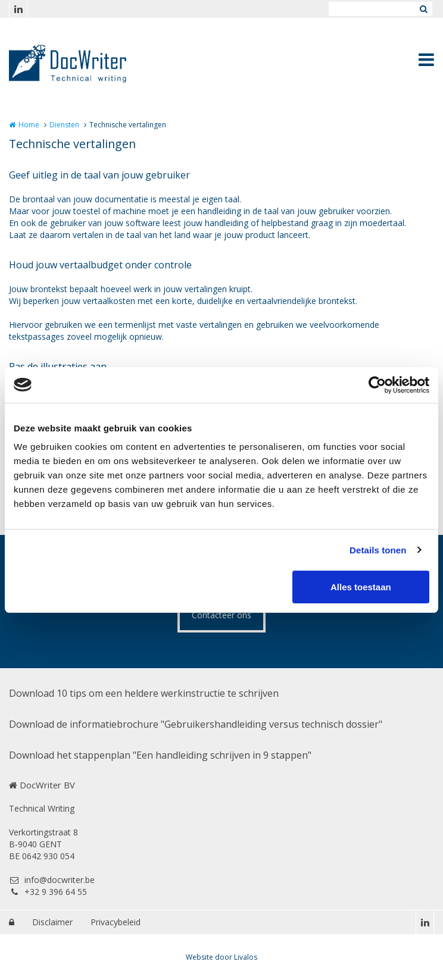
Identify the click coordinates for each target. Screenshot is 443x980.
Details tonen (378, 550)
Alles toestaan (361, 587)
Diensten (64, 125)
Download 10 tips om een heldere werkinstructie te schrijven (144, 693)
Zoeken (423, 9)
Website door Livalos (221, 957)
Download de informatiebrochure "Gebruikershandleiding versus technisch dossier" (196, 724)
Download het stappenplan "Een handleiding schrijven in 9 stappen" (160, 755)
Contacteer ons (221, 615)
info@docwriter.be (52, 880)
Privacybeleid (116, 922)
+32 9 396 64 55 (48, 892)
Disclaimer (52, 922)
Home (29, 125)
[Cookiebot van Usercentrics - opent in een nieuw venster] (377, 385)
